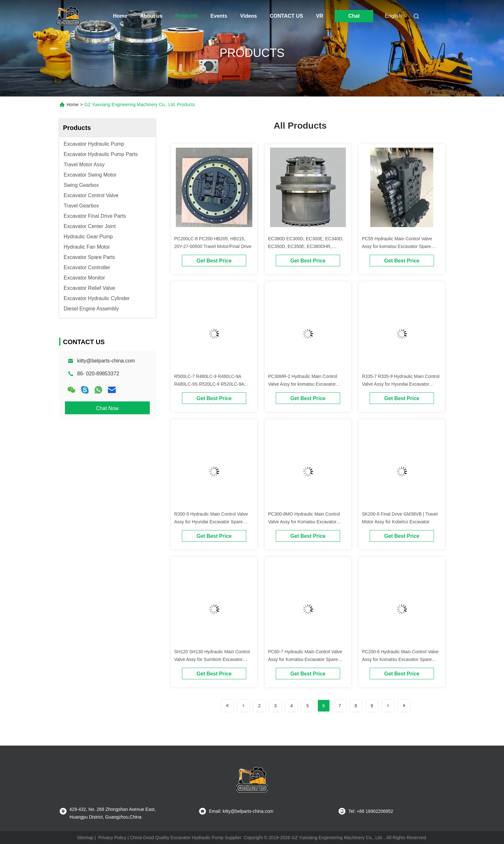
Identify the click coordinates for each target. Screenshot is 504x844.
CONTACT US (286, 16)
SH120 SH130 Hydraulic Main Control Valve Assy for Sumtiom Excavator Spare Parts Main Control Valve (212, 659)
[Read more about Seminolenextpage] (227, 706)
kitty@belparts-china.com (106, 361)
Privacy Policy (112, 838)
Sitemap (85, 838)
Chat (354, 16)
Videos (248, 16)
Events (219, 16)
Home (120, 16)
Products (186, 16)
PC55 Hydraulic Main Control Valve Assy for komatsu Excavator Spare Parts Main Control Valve (397, 246)
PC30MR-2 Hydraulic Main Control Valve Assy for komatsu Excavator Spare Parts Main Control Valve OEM (305, 384)
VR (319, 16)
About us (151, 16)
